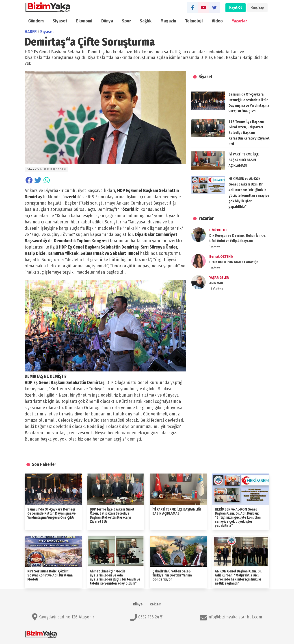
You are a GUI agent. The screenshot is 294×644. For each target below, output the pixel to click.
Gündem (36, 21)
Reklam (156, 604)
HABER (31, 32)
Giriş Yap (257, 8)
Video (217, 21)
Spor (126, 21)
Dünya (107, 21)
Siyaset (60, 21)
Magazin (168, 21)
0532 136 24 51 (151, 617)
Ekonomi (84, 21)
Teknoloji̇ (194, 21)
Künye (138, 604)
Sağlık (146, 21)
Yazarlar (239, 21)
